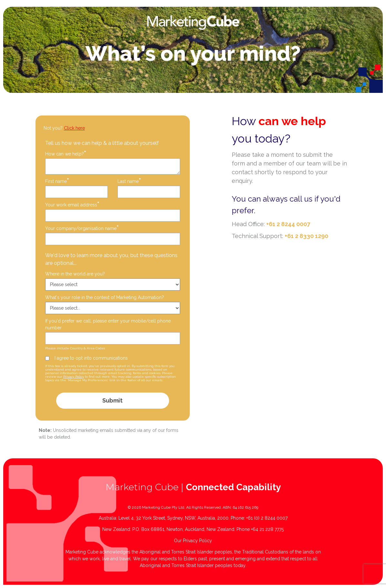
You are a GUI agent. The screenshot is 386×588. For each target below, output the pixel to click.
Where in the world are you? (75, 274)
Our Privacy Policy (193, 541)
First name (57, 181)
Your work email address (72, 205)
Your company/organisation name (82, 228)
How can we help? (66, 154)
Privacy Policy (74, 377)
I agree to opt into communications (91, 358)
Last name (129, 181)
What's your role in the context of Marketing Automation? (105, 297)
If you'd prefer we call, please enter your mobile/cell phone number (108, 324)
